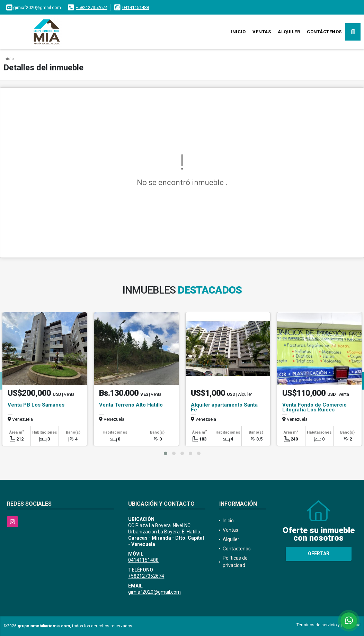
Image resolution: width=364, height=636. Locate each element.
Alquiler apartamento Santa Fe (224, 407)
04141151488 (136, 7)
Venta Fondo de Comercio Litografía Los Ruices (314, 407)
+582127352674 (92, 7)
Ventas (262, 32)
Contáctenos (324, 32)
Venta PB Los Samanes (36, 405)
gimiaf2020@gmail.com (154, 592)
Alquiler (289, 32)
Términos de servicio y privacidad (329, 625)
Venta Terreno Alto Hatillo (131, 405)
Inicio (238, 32)
